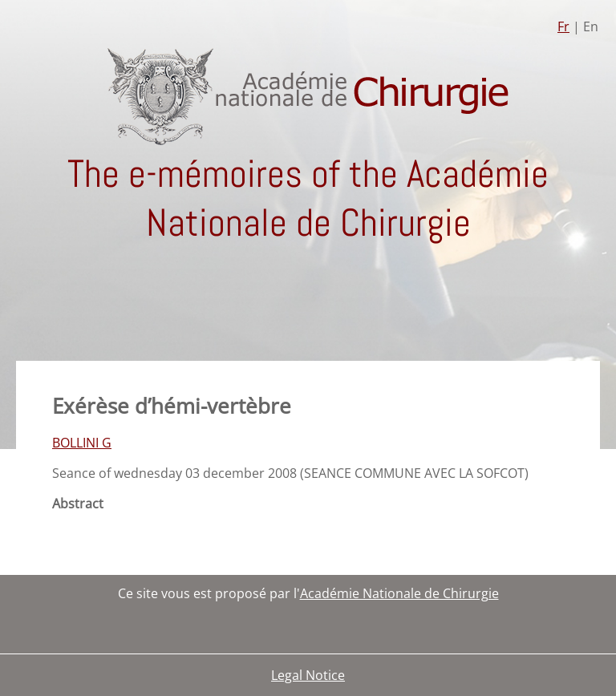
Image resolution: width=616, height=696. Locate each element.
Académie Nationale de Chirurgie (399, 593)
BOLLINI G (82, 443)
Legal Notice (308, 675)
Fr (563, 26)
